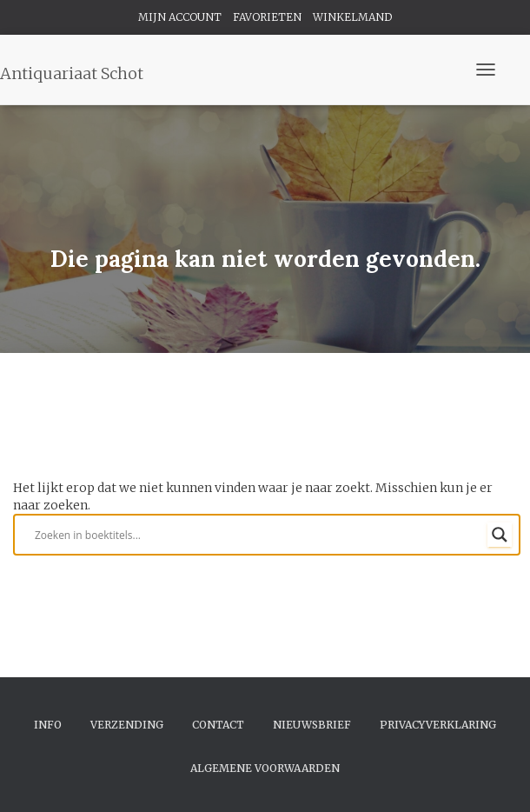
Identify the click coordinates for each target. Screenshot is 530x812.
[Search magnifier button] (500, 535)
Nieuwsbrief (312, 725)
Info (48, 725)
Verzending (127, 725)
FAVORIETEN (267, 17)
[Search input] (259, 535)
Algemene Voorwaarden (265, 768)
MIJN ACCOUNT (180, 17)
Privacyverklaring (438, 725)
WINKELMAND (352, 17)
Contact (218, 725)
